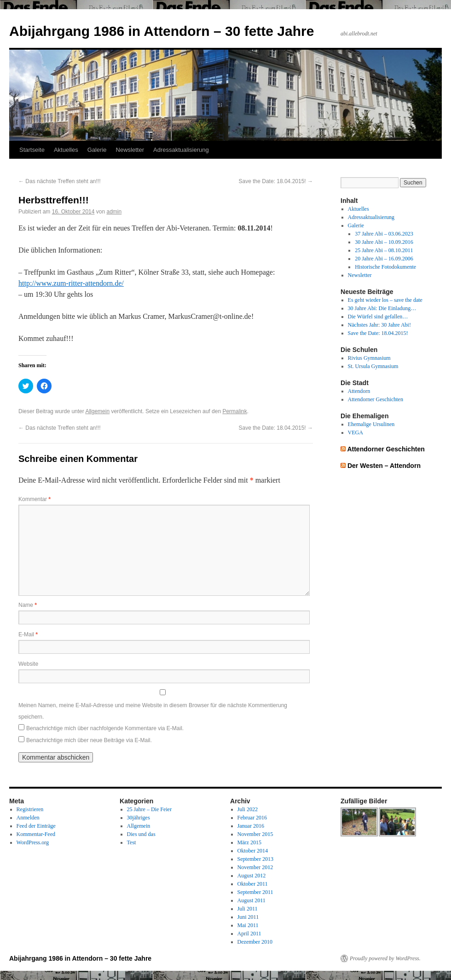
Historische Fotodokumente (385, 267)
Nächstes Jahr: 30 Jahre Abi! (379, 325)
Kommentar (35, 499)
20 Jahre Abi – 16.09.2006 (384, 259)
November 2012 (255, 867)
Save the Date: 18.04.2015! (276, 181)
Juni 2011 (248, 917)
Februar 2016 (252, 818)
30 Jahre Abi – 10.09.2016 (384, 242)
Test (132, 842)
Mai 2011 (248, 925)
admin (114, 212)
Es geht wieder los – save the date (385, 300)
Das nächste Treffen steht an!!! (60, 181)
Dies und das (141, 834)
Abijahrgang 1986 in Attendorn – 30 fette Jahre (162, 31)
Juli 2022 (248, 809)
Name (28, 605)
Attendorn (359, 391)
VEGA (356, 432)
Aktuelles (66, 150)
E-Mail (28, 634)
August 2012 (252, 876)
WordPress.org (33, 842)
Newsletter (130, 150)
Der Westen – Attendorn (384, 466)
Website (28, 664)
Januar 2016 (251, 826)
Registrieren (30, 809)
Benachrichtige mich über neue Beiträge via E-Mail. (89, 740)
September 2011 (255, 892)
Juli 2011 (248, 909)
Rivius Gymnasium (369, 358)
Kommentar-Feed (36, 834)
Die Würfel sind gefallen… (378, 317)
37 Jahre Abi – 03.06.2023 (384, 234)
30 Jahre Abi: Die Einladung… (382, 308)
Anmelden (28, 818)
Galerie (97, 150)
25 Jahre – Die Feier (149, 809)
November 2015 (255, 834)
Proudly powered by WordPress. (385, 958)
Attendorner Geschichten (376, 399)
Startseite (32, 150)
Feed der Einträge (36, 826)
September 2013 (255, 859)
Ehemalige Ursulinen (371, 424)
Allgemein (97, 411)
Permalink (234, 411)
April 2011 (249, 934)
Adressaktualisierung (181, 150)
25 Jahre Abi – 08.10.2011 (384, 250)
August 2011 (252, 900)
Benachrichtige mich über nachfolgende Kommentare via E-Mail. (105, 728)
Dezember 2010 (255, 942)
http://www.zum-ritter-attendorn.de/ (71, 283)
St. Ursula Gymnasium (373, 366)
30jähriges (139, 818)
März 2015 (249, 842)
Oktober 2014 (253, 851)
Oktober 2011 (253, 884)
